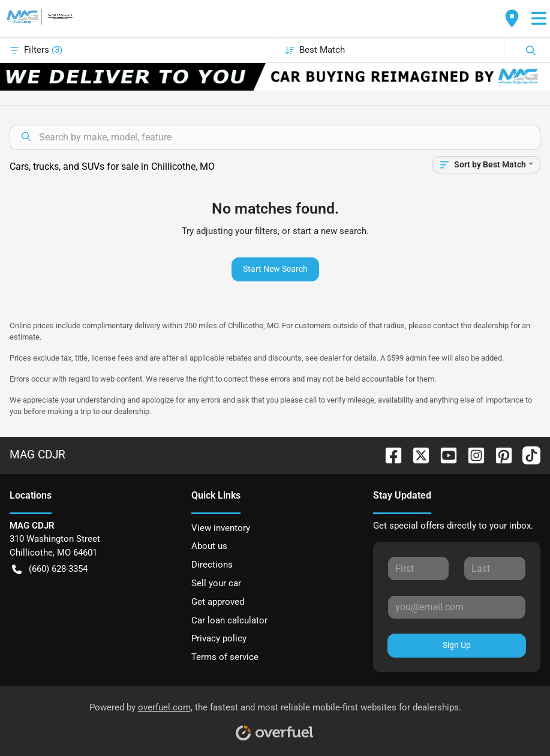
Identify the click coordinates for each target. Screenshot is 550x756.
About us (209, 546)
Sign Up (457, 645)
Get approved (218, 602)
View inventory (221, 528)
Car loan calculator (229, 620)
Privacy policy (219, 638)
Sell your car (216, 583)
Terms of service (225, 657)
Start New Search (275, 269)
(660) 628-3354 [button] (50, 569)
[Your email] (457, 607)
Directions (212, 565)
